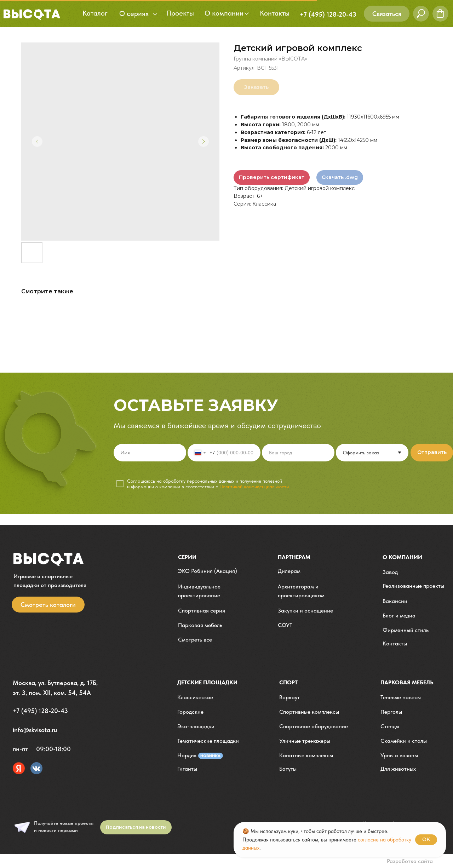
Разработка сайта (410, 861)
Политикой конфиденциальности (254, 487)
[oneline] (298, 453)
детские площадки (207, 682)
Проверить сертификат (272, 177)
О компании (402, 557)
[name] (150, 453)
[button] (387, 14)
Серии (187, 557)
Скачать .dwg (340, 177)
